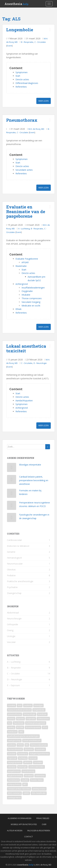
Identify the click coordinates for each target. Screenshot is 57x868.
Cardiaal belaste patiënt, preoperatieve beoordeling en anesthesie (34, 480)
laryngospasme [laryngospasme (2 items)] (15, 762)
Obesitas (11, 570)
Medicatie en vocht (31, 306)
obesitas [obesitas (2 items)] (12, 767)
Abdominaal (13, 613)
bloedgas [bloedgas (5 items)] (38, 705)
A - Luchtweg (24, 229)
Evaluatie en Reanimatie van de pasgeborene (26, 212)
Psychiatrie (12, 587)
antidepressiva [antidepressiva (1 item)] (39, 789)
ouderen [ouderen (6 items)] (28, 705)
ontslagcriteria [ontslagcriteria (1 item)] (14, 797)
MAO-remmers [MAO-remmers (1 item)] (14, 793)
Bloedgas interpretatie (30, 465)
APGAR (25, 262)
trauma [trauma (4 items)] (11, 719)
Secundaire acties (24, 170)
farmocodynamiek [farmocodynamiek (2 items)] (39, 745)
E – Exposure (13, 685)
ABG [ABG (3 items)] (21, 732)
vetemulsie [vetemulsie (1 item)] (40, 776)
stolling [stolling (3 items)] (11, 727)
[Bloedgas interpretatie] (12, 468)
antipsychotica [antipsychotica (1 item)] (14, 784)
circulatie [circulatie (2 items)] (38, 762)
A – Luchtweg (14, 662)
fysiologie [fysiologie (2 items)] (22, 767)
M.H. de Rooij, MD (36, 129)
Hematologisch (14, 558)
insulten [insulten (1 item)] (25, 780)
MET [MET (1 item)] (25, 784)
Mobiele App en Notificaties (24, 824)
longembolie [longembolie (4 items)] (39, 710)
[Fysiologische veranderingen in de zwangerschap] (12, 518)
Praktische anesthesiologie (20, 581)
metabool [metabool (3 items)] (12, 732)
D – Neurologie (15, 679)
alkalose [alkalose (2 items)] (28, 762)
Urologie (11, 636)
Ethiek (18, 309)
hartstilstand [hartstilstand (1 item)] (13, 780)
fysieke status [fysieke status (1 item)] (37, 780)
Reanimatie (21, 266)
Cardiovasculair (14, 540)
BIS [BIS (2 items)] (27, 745)
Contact (28, 837)
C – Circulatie (13, 674)
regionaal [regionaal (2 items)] (12, 758)
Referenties (21, 87)
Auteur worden (15, 831)
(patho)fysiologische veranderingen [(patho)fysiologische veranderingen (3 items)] (23, 736)
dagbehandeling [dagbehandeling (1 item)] (15, 776)
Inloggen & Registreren (39, 831)
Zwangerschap (14, 593)
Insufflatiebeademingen (33, 288)
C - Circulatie (40, 42)
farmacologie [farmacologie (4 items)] (29, 714)
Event (9, 46)
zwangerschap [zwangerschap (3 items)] (14, 740)
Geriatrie (11, 552)
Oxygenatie (27, 291)
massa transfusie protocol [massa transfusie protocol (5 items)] (19, 710)
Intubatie (26, 295)
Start (18, 76)
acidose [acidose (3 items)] (11, 745)
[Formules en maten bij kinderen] (12, 494)
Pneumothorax (22, 120)
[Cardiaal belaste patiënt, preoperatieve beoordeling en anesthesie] (12, 480)
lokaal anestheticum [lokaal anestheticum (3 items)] (32, 740)
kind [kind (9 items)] (20, 705)
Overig (10, 630)
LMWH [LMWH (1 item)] (26, 793)
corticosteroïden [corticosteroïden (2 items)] (37, 767)
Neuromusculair (15, 564)
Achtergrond (22, 284)
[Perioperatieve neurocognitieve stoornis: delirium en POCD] (12, 506)
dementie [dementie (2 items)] (29, 749)
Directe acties (22, 79)
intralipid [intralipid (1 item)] (29, 776)
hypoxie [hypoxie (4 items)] (20, 719)
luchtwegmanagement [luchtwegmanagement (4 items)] (36, 723)
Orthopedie (13, 624)
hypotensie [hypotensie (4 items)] (19, 723)
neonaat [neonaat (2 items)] (33, 758)
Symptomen (22, 72)
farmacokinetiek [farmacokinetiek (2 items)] (15, 749)
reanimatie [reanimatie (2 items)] (40, 749)
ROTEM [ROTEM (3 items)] (20, 727)
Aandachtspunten (24, 401)
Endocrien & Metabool (18, 546)
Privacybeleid (43, 818)
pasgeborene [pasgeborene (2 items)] (14, 771)
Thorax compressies (32, 298)
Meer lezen (44, 101)
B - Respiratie (27, 42)
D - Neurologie (40, 363)
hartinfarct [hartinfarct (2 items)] (23, 754)
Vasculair (11, 642)
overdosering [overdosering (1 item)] (28, 771)
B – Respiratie (14, 668)
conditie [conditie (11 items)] (12, 705)
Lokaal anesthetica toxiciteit (26, 348)
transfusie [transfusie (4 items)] (42, 714)
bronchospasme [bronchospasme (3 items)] (33, 727)
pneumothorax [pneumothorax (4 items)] (15, 714)
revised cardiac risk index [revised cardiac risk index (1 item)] (19, 789)
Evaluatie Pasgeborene (27, 259)
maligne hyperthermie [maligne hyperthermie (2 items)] (39, 754)
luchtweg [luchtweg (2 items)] (23, 758)
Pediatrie (11, 575)
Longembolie (20, 30)
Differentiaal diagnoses (27, 83)
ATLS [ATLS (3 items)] (45, 727)
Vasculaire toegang (31, 302)
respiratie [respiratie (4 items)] (31, 719)
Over (44, 824)
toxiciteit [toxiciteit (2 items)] (12, 754)
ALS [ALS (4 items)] (10, 723)
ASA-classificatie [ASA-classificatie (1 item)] (39, 793)
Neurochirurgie (14, 618)
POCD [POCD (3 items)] (20, 745)
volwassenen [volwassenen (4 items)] (43, 719)
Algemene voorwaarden (20, 818)
